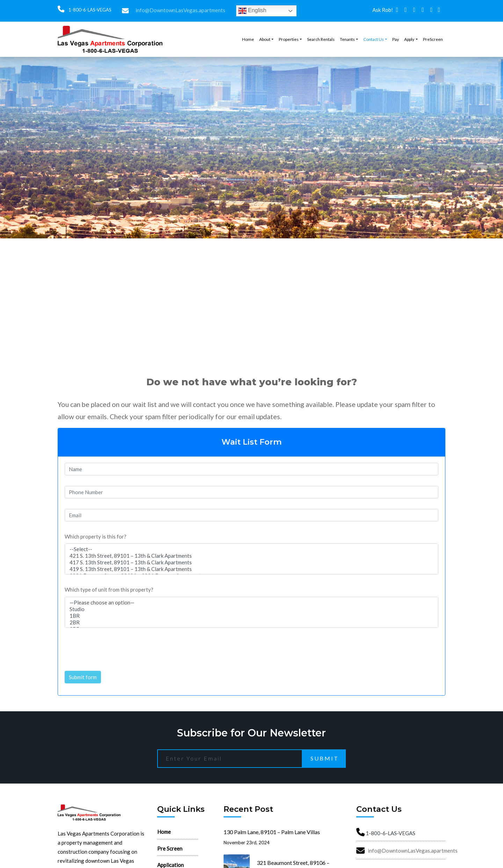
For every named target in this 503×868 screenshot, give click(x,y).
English (252, 11)
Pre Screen (170, 848)
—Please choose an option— (251, 603)
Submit (325, 758)
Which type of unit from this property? (109, 589)
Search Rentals (321, 39)
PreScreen (433, 39)
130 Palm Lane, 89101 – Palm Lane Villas (272, 832)
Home (248, 39)
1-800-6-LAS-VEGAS (89, 10)
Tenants (347, 39)
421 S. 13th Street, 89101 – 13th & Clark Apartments (251, 556)
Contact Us (374, 39)
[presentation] (118, 647)
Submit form (83, 677)
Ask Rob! (383, 10)
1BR (251, 616)
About (265, 39)
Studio (251, 609)
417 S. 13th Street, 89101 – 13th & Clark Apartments (251, 562)
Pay (396, 39)
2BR (251, 622)
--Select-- (251, 549)
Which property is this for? (96, 536)
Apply (409, 39)
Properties (289, 39)
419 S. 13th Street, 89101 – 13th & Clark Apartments (251, 569)
